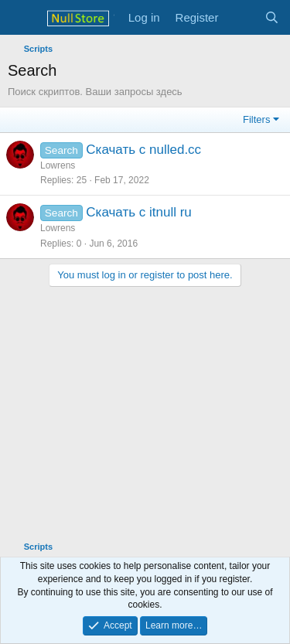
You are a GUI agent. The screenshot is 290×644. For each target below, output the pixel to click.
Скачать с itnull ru (139, 212)
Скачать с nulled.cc (143, 150)
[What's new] (241, 17)
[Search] (272, 17)
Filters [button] (256, 119)
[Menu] (21, 18)
